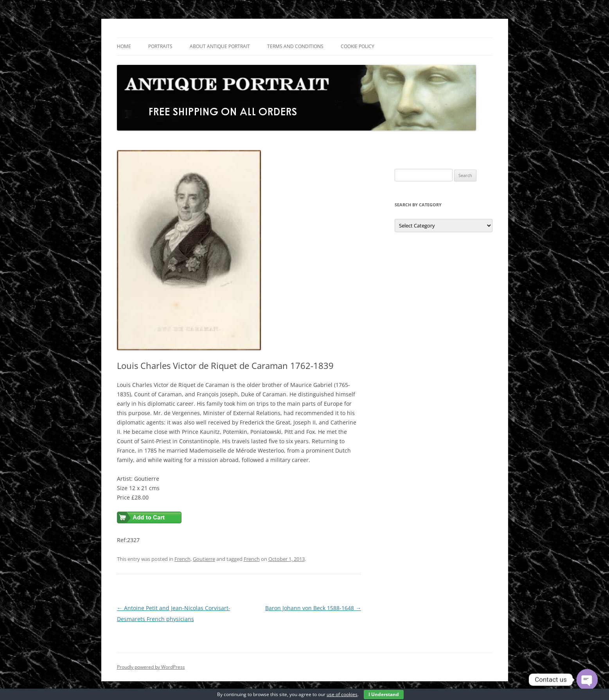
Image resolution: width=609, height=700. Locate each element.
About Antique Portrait (220, 46)
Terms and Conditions (295, 46)
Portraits (160, 46)
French (182, 559)
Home (124, 46)
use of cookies (342, 694)
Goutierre (204, 559)
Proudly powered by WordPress (151, 667)
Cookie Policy (357, 46)
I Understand (384, 694)
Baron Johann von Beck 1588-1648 (313, 608)
